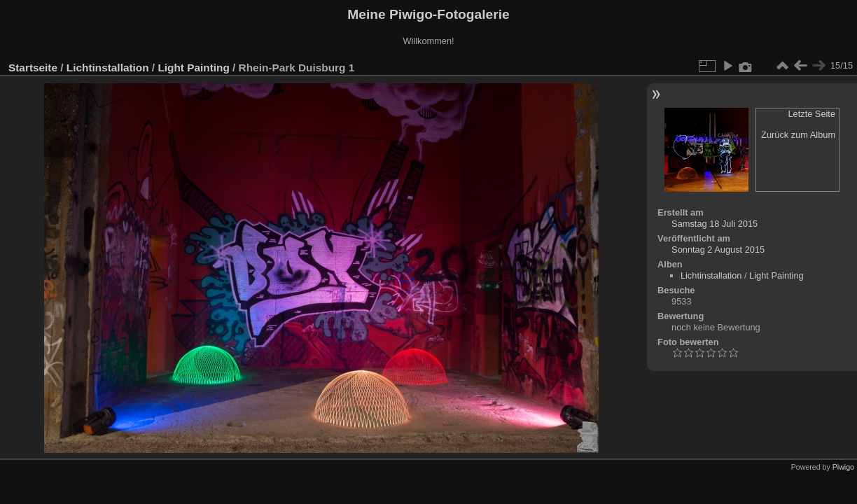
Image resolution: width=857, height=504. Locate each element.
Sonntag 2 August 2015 (718, 250)
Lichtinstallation (108, 68)
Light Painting (193, 68)
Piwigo (843, 467)
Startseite (33, 68)
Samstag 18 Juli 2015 (715, 224)
